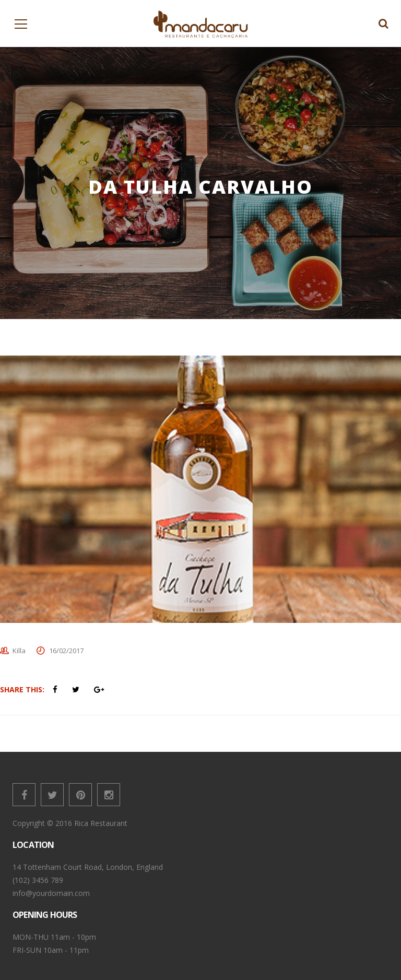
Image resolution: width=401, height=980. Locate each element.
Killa (19, 651)
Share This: (22, 689)
